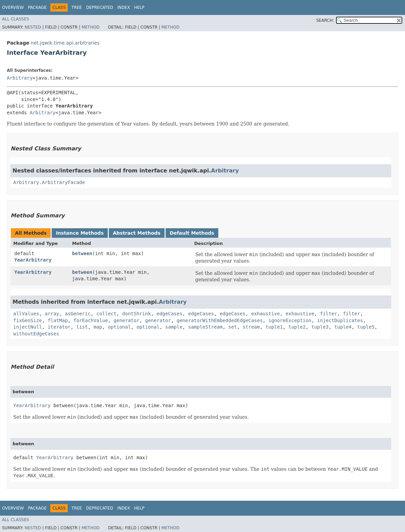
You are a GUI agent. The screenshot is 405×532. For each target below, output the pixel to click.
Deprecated (100, 7)
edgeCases (169, 314)
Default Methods (192, 233)
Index (124, 7)
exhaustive (266, 314)
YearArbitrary (33, 260)
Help (139, 7)
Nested (33, 27)
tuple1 (274, 327)
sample (174, 327)
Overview (13, 7)
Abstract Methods (137, 233)
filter (329, 314)
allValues (26, 314)
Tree (77, 7)
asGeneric (78, 314)
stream (251, 327)
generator (126, 320)
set (232, 327)
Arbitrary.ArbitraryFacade (49, 182)
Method (91, 27)
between (82, 253)
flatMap (58, 320)
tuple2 (297, 327)
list (82, 327)
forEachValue (91, 320)
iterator (59, 327)
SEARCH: (325, 20)
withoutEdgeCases (36, 334)
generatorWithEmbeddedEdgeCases (220, 320)
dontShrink (136, 314)
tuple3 (320, 327)
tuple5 (366, 327)
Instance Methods (80, 233)
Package (37, 7)
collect (106, 314)
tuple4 (343, 327)
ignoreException (290, 320)
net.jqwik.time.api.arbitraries (65, 43)
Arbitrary (20, 78)
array (52, 314)
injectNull (28, 327)
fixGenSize (28, 320)
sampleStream (205, 327)
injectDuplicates (340, 320)
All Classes (15, 19)
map (98, 327)
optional (119, 327)
